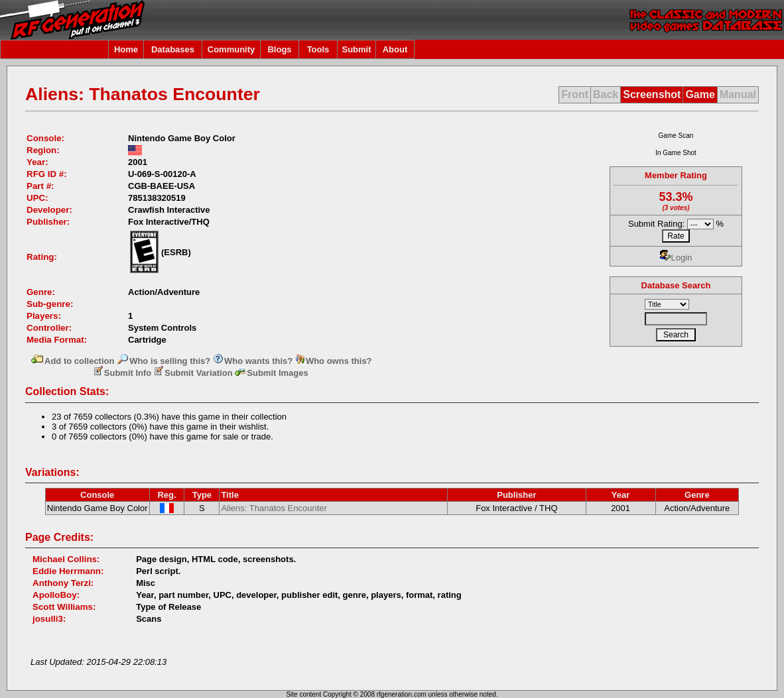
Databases (173, 49)
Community (231, 49)
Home (126, 49)
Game (700, 94)
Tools (318, 49)
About (395, 49)
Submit (356, 49)
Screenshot (652, 94)
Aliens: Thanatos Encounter (274, 508)
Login (676, 258)
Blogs (279, 49)
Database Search (676, 285)
